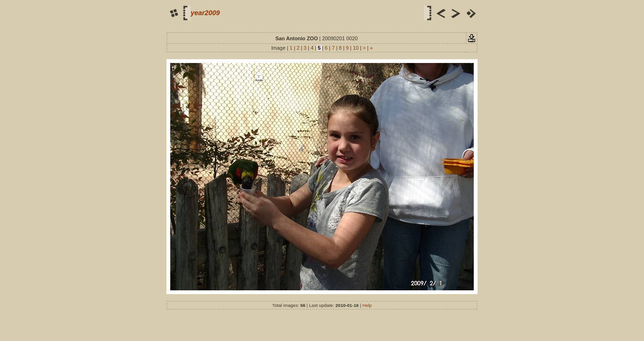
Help (367, 305)
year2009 (205, 13)
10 (356, 48)
